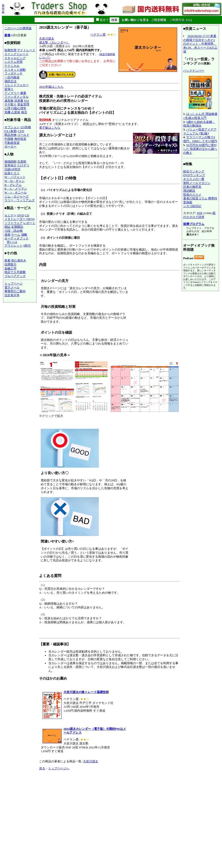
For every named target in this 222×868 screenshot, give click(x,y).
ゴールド (23, 135)
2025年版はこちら (51, 87)
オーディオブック (17, 238)
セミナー (10, 215)
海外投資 (20, 139)
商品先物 (10, 135)
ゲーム (16, 235)
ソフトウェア (13, 223)
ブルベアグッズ (15, 276)
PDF (200, 213)
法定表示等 (12, 295)
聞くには (12, 242)
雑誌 (7, 227)
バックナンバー (194, 71)
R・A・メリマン (16, 189)
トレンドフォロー (17, 85)
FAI (27, 101)
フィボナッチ (13, 73)
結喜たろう (12, 173)
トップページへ (59, 768)
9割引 (27, 246)
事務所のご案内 (15, 291)
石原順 (22, 162)
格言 (24, 112)
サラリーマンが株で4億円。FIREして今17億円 (200, 139)
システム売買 (13, 62)
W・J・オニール (16, 193)
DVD (21, 215)
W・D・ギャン (15, 181)
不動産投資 (12, 143)
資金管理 (23, 104)
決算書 (19, 101)
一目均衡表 (12, 77)
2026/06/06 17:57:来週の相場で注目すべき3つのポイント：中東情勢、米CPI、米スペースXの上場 (200, 44)
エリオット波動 (15, 70)
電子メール (12, 287)
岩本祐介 (10, 165)
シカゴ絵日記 (192, 206)
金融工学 (10, 268)
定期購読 (17, 227)
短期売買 (10, 50)
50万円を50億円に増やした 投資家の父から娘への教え (200, 149)
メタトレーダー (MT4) (20, 219)
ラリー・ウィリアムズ (20, 200)
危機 (7, 112)
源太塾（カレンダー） (54, 42)
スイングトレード (17, 54)
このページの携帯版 (18, 28)
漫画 (7, 235)
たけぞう (23, 165)
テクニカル (12, 66)
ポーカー (10, 146)
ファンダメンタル (17, 97)
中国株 (9, 139)
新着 (7, 35)
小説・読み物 (13, 231)
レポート (29, 223)
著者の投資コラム (195, 198)
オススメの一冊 (194, 179)
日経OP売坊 (12, 169)
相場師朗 (10, 162)
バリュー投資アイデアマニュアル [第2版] (200, 131)
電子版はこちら (50, 128)
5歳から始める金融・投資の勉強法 (199, 124)
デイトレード (26, 50)
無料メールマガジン (197, 183)
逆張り (9, 89)
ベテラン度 (98, 35)
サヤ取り (10, 104)
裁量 (23, 93)
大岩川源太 (47, 39)
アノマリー (12, 93)
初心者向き (19, 260)
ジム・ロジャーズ (17, 196)
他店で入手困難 (15, 272)
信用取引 (10, 264)
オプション (12, 127)
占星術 (16, 112)
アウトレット (13, 246)
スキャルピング (15, 58)
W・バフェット (15, 177)
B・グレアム (13, 185)
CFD (21, 131)
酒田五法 (10, 81)
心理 (7, 108)
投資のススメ (192, 195)
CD (27, 215)
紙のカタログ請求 (199, 215)
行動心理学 (19, 108)
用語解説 (189, 191)
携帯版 (3, 9)
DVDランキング (194, 175)
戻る (42, 768)
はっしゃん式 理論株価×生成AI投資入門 (200, 116)
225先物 (26, 127)
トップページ (13, 283)
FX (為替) (11, 131)
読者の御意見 (192, 187)
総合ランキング (194, 171)
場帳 (24, 235)
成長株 (9, 101)
